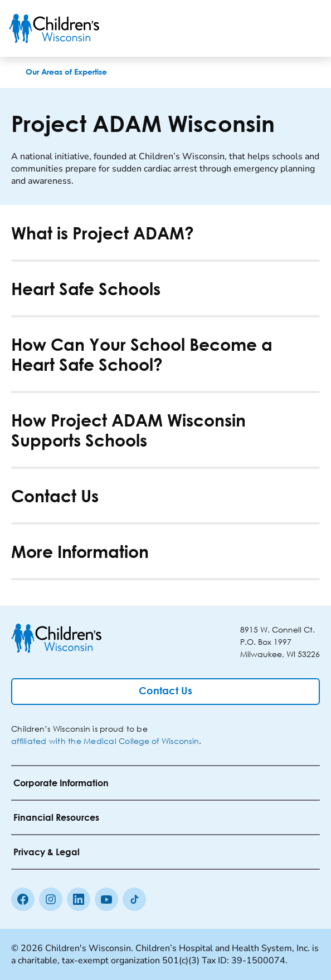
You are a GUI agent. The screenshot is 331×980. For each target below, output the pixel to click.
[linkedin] (79, 899)
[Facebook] (23, 899)
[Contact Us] (165, 692)
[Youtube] (106, 899)
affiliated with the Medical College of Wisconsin (105, 741)
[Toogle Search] (280, 28)
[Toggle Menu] (309, 28)
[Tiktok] (134, 899)
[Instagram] (51, 899)
